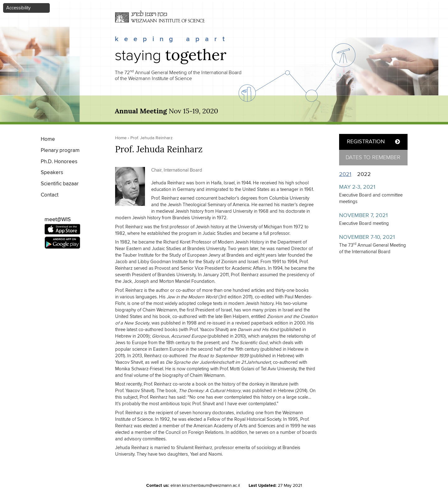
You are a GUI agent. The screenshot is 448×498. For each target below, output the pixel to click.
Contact (50, 195)
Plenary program (60, 151)
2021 (347, 174)
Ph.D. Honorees (59, 162)
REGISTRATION (366, 142)
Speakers (52, 173)
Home (48, 139)
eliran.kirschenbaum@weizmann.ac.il (205, 486)
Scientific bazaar (60, 184)
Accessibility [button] (18, 8)
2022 (364, 174)
